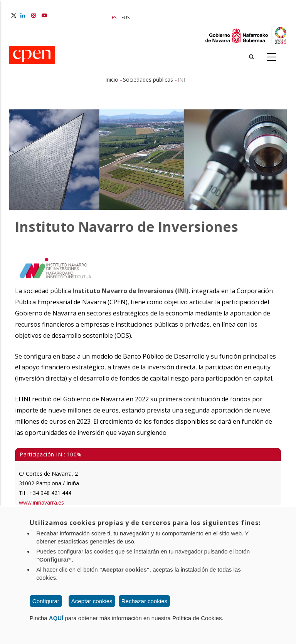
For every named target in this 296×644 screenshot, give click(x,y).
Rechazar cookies (144, 601)
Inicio (112, 80)
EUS (125, 18)
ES (114, 18)
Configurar (46, 601)
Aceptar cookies (92, 601)
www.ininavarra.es (41, 502)
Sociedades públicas (148, 80)
